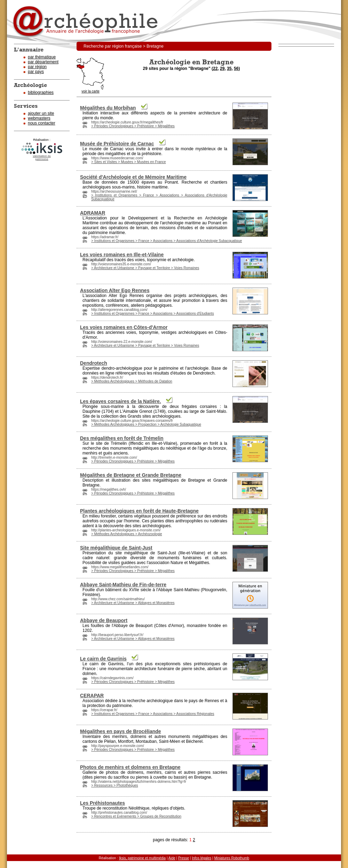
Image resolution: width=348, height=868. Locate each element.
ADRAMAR (93, 213)
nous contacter (42, 123)
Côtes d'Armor (169, 626)
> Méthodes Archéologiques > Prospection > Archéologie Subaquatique (146, 424)
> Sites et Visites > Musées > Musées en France (129, 162)
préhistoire (151, 154)
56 (236, 69)
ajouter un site (41, 113)
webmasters (39, 118)
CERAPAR (92, 696)
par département (43, 62)
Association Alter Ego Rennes (115, 290)
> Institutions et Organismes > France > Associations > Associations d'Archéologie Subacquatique (167, 241)
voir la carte (90, 90)
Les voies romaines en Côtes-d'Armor (124, 327)
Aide (172, 858)
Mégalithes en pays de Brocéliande (121, 731)
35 (229, 69)
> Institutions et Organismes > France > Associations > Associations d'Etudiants (153, 314)
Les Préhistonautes (102, 803)
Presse (184, 858)
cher (191, 182)
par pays (36, 72)
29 (222, 69)
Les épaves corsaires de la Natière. (121, 401)
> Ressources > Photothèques (115, 785)
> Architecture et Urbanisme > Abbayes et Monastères (133, 603)
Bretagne (197, 480)
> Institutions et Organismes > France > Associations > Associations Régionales (153, 714)
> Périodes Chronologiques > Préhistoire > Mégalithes (133, 126)
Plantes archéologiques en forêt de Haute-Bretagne (139, 511)
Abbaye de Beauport (104, 620)
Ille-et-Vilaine (164, 443)
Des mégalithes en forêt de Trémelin (122, 438)
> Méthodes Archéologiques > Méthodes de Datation (132, 381)
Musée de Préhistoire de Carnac (117, 144)
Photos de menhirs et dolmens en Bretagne (130, 767)
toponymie (156, 260)
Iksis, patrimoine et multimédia (143, 858)
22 (215, 69)
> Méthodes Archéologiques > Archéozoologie (126, 534)
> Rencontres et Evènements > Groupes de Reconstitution (136, 816)
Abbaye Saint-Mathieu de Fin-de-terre (123, 585)
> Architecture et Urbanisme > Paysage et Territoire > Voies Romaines (145, 268)
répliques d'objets (168, 808)
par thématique (42, 57)
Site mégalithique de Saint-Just (116, 548)
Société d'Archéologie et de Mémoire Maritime (133, 177)
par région (37, 67)
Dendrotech (94, 363)
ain (212, 411)
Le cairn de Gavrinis (103, 659)
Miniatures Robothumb (232, 858)
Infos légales (201, 858)
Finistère (90, 595)
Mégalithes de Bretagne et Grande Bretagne (131, 475)
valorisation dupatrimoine (42, 158)
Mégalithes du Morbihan (108, 108)
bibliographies (41, 93)
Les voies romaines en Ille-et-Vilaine (122, 255)
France (89, 669)
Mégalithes (199, 563)
